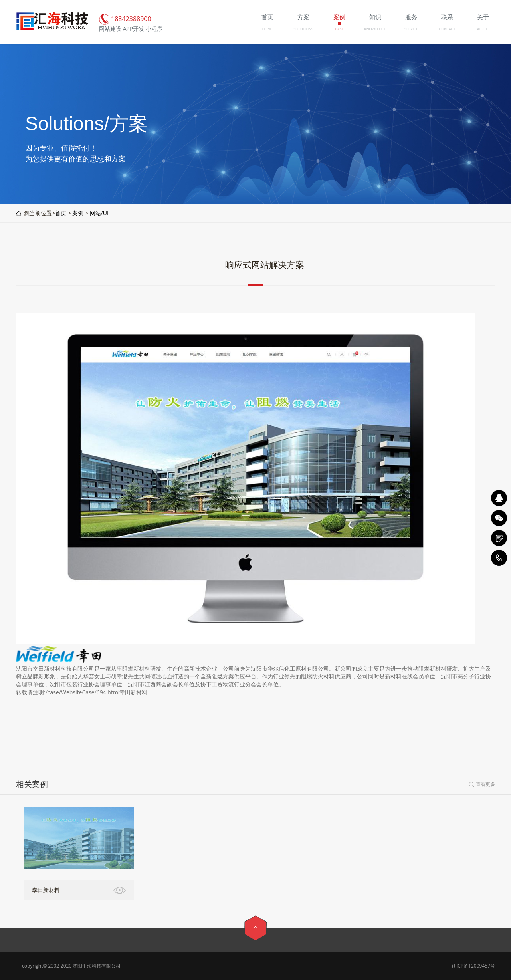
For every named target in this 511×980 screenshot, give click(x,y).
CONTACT (447, 29)
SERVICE (411, 29)
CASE (339, 29)
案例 (78, 213)
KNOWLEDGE (375, 29)
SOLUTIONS (303, 29)
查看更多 (485, 784)
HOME (268, 29)
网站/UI (99, 213)
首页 (61, 213)
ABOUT (483, 29)
